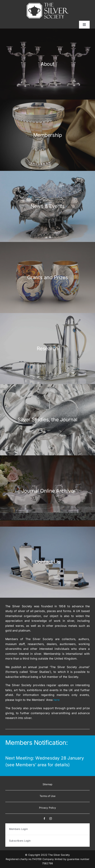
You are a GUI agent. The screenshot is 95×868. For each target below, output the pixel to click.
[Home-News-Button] (47, 206)
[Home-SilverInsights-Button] (47, 491)
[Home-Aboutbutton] (47, 64)
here (56, 700)
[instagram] (51, 819)
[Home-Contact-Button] (47, 562)
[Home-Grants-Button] (47, 277)
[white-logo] (48, 4)
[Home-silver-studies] (47, 420)
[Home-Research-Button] (47, 349)
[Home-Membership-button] (47, 135)
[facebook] (44, 819)
